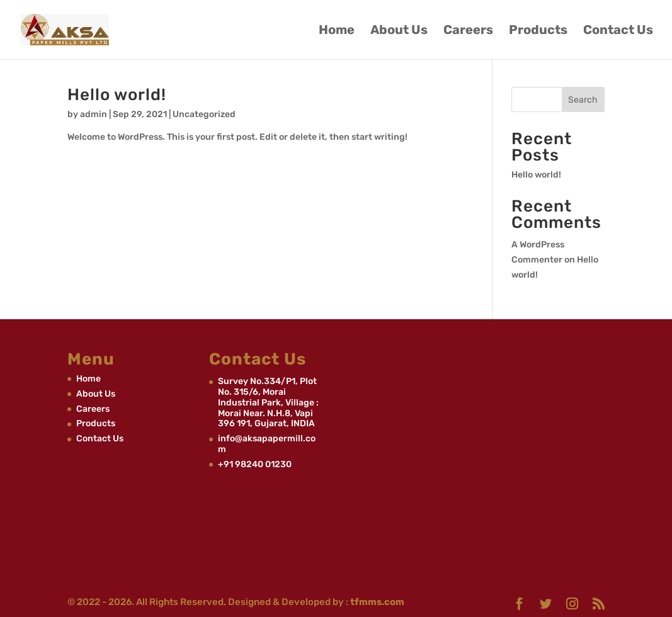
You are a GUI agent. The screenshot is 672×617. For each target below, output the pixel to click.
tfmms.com (376, 602)
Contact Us (618, 31)
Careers (468, 31)
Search (583, 100)
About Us (399, 31)
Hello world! (117, 95)
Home (337, 31)
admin (94, 114)
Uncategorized (204, 114)
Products (538, 31)
